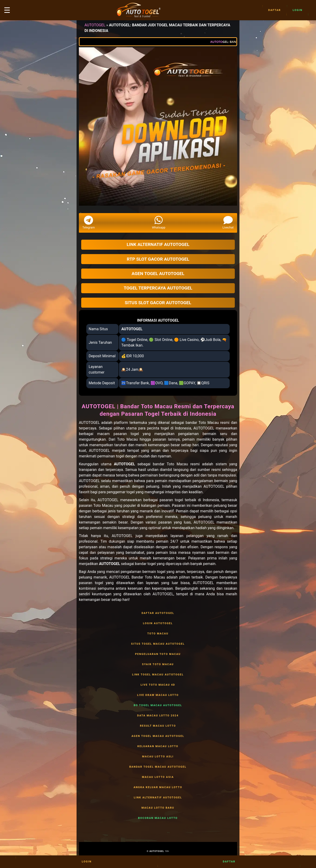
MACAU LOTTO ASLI (158, 757)
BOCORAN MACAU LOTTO (158, 818)
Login (298, 10)
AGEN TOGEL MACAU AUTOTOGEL (158, 736)
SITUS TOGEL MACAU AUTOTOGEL (158, 644)
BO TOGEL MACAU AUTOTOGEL (158, 705)
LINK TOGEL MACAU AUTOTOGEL (158, 675)
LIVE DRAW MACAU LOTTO (158, 695)
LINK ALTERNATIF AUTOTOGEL (158, 798)
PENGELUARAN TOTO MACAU (158, 654)
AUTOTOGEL (95, 25)
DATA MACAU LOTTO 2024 (158, 716)
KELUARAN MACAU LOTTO (158, 746)
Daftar (275, 10)
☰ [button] (7, 10)
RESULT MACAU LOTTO (158, 726)
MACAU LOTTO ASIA (158, 777)
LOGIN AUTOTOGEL (158, 623)
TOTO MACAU (158, 634)
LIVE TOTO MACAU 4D (158, 685)
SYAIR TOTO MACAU (158, 664)
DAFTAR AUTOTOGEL (158, 613)
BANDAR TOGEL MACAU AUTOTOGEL (158, 767)
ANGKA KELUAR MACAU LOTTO (158, 787)
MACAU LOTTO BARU (158, 808)
